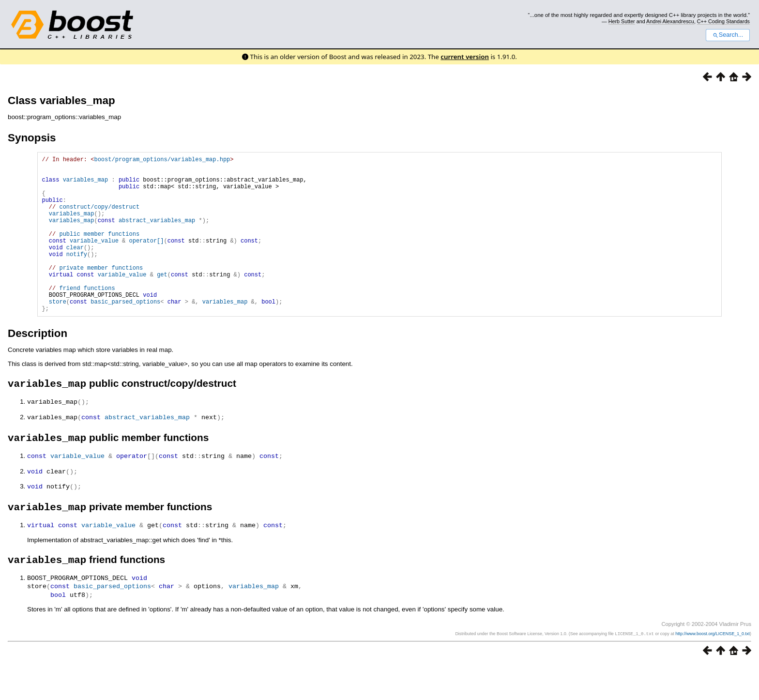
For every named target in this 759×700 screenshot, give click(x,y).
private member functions (101, 292)
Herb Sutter (622, 21)
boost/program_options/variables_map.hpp (162, 160)
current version (465, 57)
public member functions (99, 251)
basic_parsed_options (125, 333)
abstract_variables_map (157, 235)
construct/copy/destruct (99, 218)
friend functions (87, 317)
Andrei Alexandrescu (670, 21)
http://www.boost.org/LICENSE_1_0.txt (713, 670)
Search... (728, 35)
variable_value (94, 259)
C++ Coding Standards (723, 21)
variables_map (86, 185)
